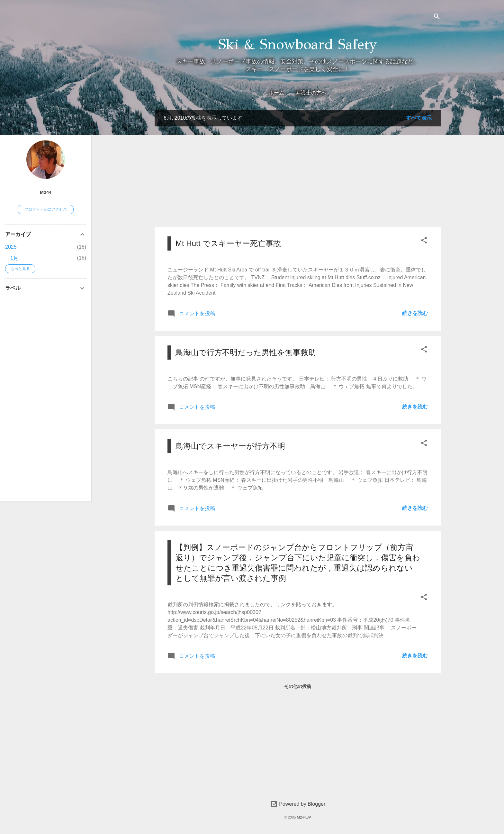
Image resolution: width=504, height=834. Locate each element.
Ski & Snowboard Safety (298, 44)
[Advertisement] (298, 177)
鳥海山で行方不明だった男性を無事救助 (246, 352)
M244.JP (304, 817)
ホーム (276, 93)
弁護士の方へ (311, 93)
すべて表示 (419, 118)
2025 (11, 247)
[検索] (437, 18)
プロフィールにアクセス (46, 209)
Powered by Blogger (298, 804)
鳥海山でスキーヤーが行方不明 (230, 446)
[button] (424, 241)
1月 (14, 258)
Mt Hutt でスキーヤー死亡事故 (228, 243)
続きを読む (415, 313)
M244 (46, 192)
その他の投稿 (298, 686)
